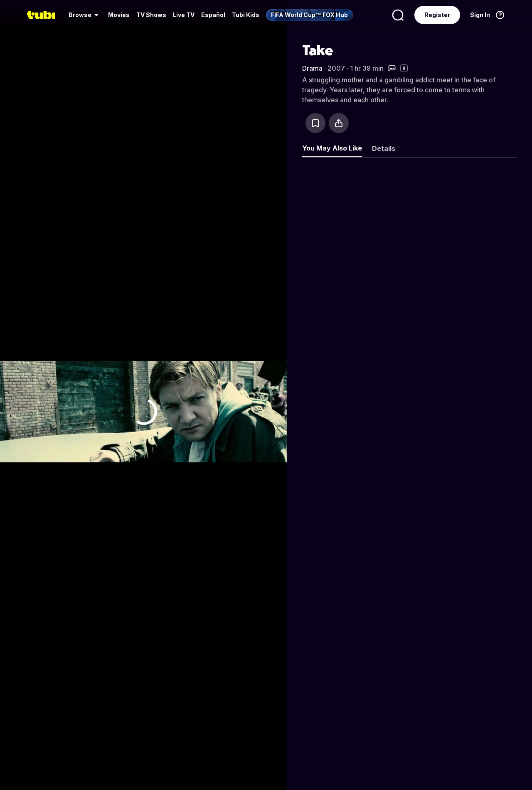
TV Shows (151, 15)
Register (437, 15)
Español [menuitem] (213, 15)
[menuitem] (85, 15)
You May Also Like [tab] (332, 148)
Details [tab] (384, 148)
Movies (119, 15)
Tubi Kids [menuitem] (246, 15)
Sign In (480, 15)
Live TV (184, 15)
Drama (312, 68)
